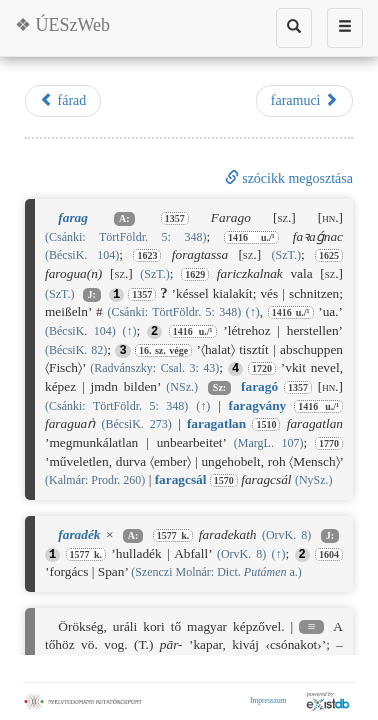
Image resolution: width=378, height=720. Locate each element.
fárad (63, 100)
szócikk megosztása (289, 178)
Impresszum (268, 700)
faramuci (304, 100)
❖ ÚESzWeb (62, 25)
